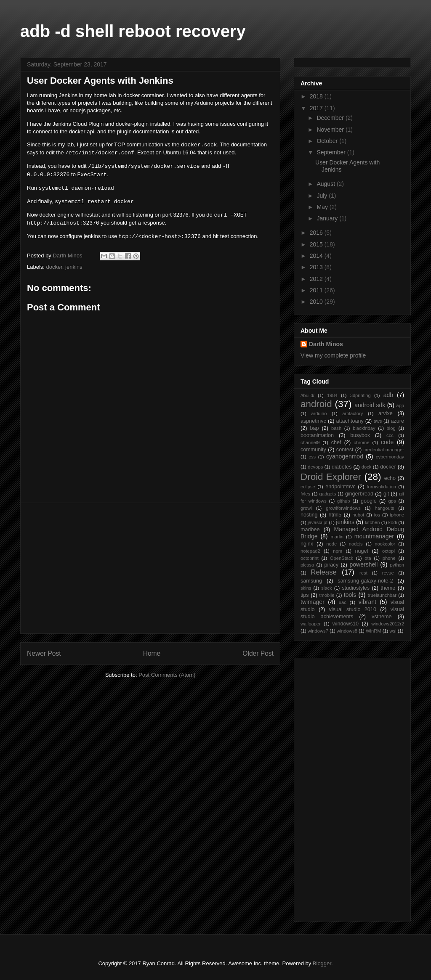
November (331, 130)
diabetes (342, 467)
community (313, 450)
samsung (311, 581)
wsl (393, 631)
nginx (307, 544)
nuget (362, 551)
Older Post (258, 653)
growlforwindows (343, 508)
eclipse (308, 487)
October (328, 141)
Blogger (322, 963)
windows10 (346, 624)
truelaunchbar (382, 595)
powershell (364, 564)
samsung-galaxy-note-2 (365, 581)
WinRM (374, 631)
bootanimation (317, 435)
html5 (335, 515)
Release (324, 572)
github (343, 501)
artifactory (353, 413)
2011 (317, 290)
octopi (388, 551)
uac (343, 602)
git (386, 494)
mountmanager (374, 536)
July (323, 196)
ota (368, 558)
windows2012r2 (388, 624)
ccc (390, 435)
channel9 (310, 442)
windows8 (347, 631)
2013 (317, 267)
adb (388, 395)
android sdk (370, 405)
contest (345, 450)
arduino (319, 413)
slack (327, 588)
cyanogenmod (345, 456)
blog (391, 428)
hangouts (384, 508)
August (326, 184)
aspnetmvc (313, 421)
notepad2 (310, 551)
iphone (397, 515)
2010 (317, 302)
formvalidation (381, 487)
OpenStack (342, 558)
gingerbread (359, 494)
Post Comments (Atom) (167, 675)
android (316, 404)
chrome (361, 442)
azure (398, 421)
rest (363, 573)
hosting (309, 515)
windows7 (318, 631)
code (387, 442)
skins (306, 588)
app (400, 405)
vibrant (367, 602)
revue (388, 573)
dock (367, 467)
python (397, 565)
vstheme (382, 617)
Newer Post (44, 653)
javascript (318, 522)
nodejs (356, 544)
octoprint (310, 558)
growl (306, 508)
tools (350, 595)
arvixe (386, 413)
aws (378, 421)
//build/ (307, 395)
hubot (358, 515)
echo (390, 478)
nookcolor (385, 544)
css (312, 457)
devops (315, 467)
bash (336, 428)
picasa (307, 565)
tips (305, 595)
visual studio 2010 (353, 609)
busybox (360, 435)
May (323, 207)
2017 (317, 108)
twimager (313, 602)
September (332, 152)
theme (388, 588)
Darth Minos (326, 344)
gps (392, 501)
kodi (393, 522)
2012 (317, 279)
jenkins (74, 267)
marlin (337, 537)
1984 (332, 395)
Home (152, 653)
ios (377, 515)
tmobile (327, 595)
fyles (305, 494)
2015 (317, 244)
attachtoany (350, 421)
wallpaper (311, 624)
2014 (317, 256)
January (328, 218)
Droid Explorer (331, 477)
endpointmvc (340, 487)
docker (54, 267)
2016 (317, 233)
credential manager (384, 450)
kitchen (372, 522)
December (331, 118)
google (369, 501)
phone (389, 558)
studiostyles (356, 588)
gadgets (327, 494)
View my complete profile (333, 355)
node (331, 544)
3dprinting (360, 395)
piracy (331, 565)
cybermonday (390, 457)
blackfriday (364, 428)
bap (314, 428)
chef (336, 442)
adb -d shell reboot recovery (133, 31)
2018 (317, 96)
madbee (310, 530)
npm (338, 551)
